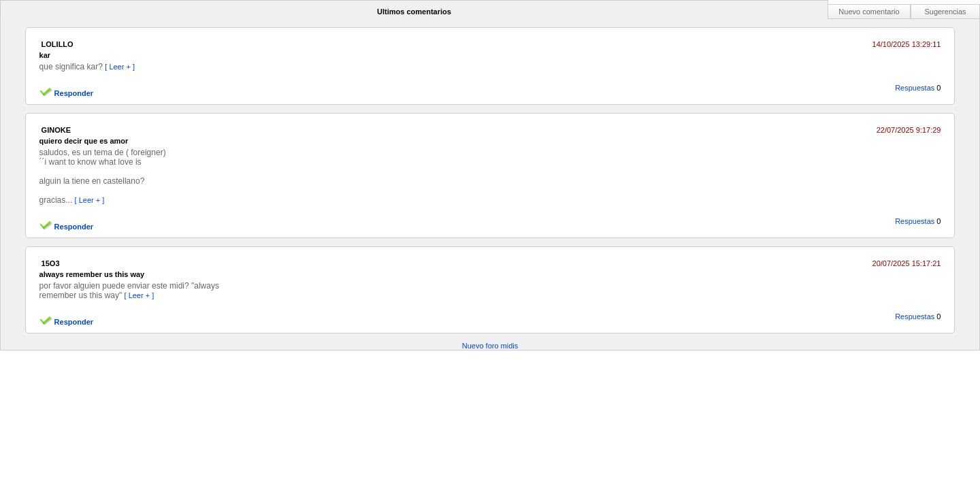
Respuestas (915, 88)
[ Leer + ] (120, 67)
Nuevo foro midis (490, 346)
